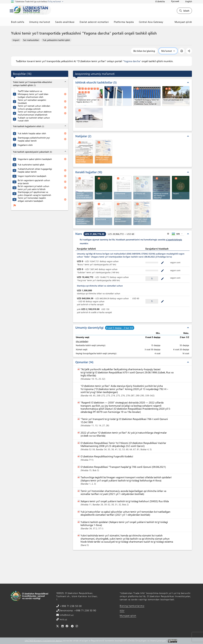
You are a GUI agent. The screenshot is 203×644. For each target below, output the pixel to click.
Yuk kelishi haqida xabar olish (32, 133)
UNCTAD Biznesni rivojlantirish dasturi (44, 641)
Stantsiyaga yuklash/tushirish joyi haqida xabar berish (34, 139)
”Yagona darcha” (132, 61)
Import (16, 40)
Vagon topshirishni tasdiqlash (32, 176)
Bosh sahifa (18, 22)
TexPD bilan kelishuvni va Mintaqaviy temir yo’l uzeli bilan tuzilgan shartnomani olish (33, 94)
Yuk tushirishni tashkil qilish (31, 165)
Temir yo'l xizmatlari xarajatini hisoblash (32, 101)
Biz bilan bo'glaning (144, 51)
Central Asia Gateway (151, 22)
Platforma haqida (124, 22)
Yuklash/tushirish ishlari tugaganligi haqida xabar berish (35, 170)
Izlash (184, 11)
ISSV (122, 611)
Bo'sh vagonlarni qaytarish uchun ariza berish (34, 182)
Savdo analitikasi (65, 22)
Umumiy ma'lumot (40, 22)
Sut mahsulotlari (31, 40)
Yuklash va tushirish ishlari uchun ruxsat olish (34, 119)
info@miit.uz (66, 615)
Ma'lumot (168, 51)
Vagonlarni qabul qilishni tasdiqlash (35, 159)
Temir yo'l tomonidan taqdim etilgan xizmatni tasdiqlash (32, 199)
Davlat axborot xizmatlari (94, 22)
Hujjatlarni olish (25, 145)
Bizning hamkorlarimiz (132, 606)
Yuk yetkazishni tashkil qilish (56, 40)
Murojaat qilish (183, 22)
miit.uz (63, 619)
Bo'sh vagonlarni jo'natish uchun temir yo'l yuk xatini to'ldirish (33, 188)
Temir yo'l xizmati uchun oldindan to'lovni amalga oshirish (34, 107)
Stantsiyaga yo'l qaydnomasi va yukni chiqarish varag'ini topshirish (34, 194)
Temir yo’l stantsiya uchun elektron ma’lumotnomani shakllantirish (35, 113)
